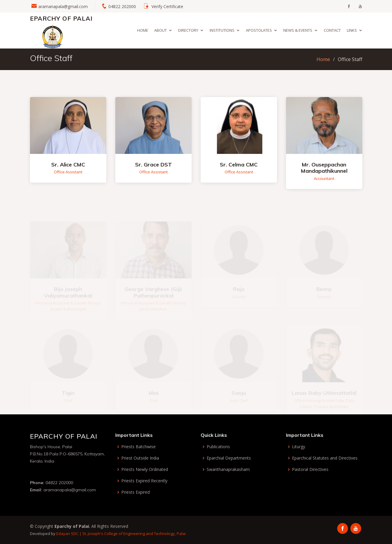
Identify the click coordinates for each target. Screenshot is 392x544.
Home (143, 30)
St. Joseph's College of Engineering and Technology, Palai (134, 534)
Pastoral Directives (310, 469)
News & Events (298, 30)
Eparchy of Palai (61, 18)
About (161, 30)
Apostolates (259, 30)
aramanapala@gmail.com (63, 6)
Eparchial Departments (229, 458)
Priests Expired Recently (144, 481)
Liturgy (299, 447)
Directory (188, 30)
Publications (218, 447)
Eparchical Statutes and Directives (325, 458)
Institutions (222, 30)
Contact (332, 30)
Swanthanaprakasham (228, 469)
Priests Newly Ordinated (145, 469)
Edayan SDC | (69, 534)
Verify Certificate (167, 6)
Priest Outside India (140, 458)
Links (352, 30)
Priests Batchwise (139, 447)
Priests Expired (136, 492)
